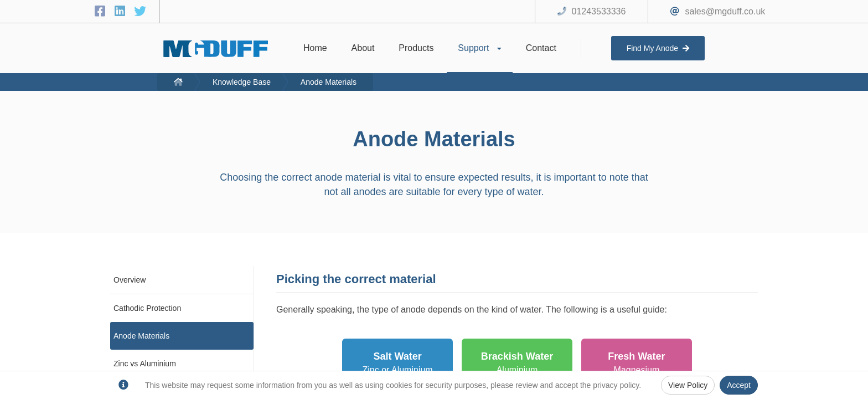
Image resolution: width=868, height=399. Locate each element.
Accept (739, 385)
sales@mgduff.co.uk (725, 11)
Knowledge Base (242, 82)
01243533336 (599, 11)
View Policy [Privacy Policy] (688, 385)
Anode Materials (329, 82)
